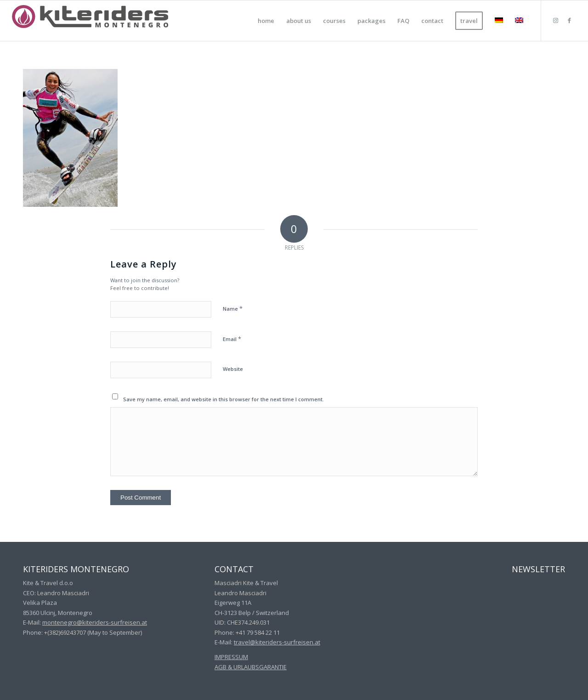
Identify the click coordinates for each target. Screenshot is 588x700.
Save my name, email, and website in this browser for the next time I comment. (223, 399)
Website (233, 369)
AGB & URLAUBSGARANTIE (251, 667)
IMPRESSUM (231, 657)
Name (233, 308)
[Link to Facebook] (569, 20)
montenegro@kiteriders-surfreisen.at (95, 622)
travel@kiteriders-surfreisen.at (277, 642)
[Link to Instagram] (555, 20)
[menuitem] (266, 21)
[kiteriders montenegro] (90, 21)
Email (232, 339)
